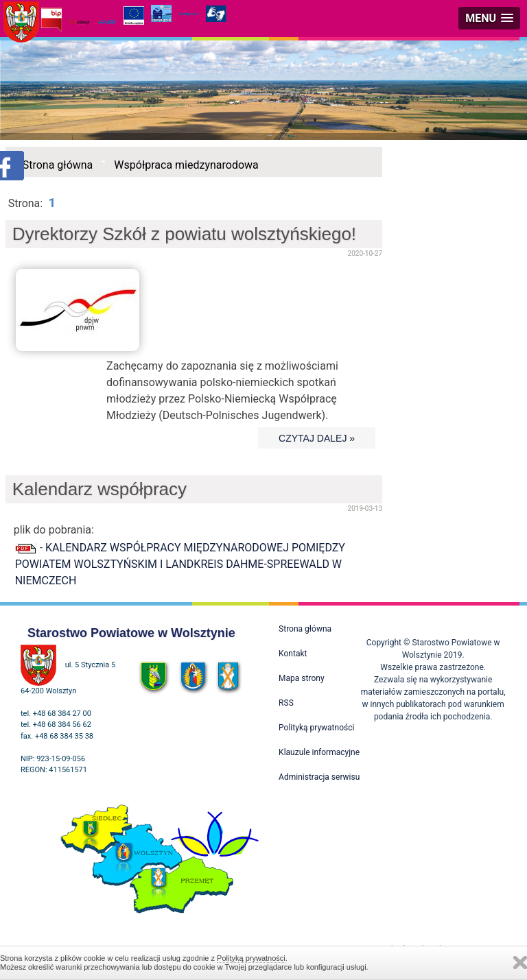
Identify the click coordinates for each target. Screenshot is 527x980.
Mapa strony (301, 678)
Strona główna (58, 165)
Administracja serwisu (319, 777)
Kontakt (293, 654)
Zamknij (520, 963)
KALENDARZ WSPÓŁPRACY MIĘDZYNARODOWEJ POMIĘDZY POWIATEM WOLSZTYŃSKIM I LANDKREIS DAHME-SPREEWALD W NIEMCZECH (180, 564)
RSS (286, 703)
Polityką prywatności (251, 958)
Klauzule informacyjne (319, 752)
